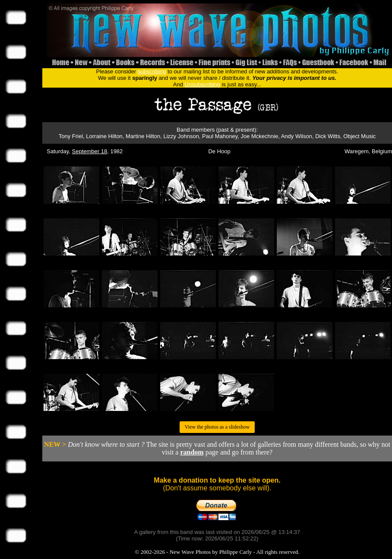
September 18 (90, 151)
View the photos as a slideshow (217, 427)
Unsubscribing (202, 84)
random (192, 452)
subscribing (152, 71)
